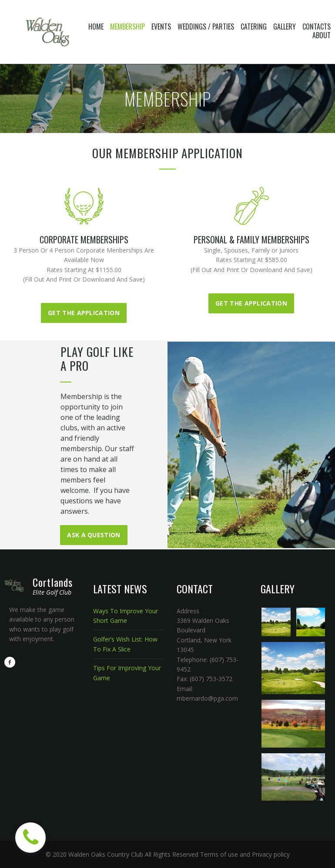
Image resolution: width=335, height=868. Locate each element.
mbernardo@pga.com (207, 698)
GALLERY (285, 27)
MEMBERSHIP (127, 27)
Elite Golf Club (52, 592)
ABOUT (322, 35)
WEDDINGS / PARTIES (206, 27)
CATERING (254, 27)
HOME (96, 27)
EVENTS (161, 27)
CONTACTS (317, 27)
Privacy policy (271, 854)
